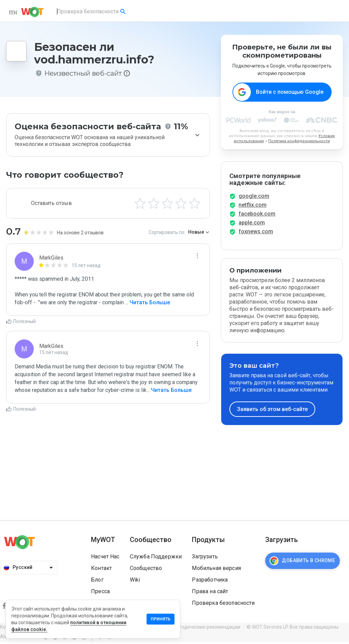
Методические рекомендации (206, 629)
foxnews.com (256, 233)
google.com (254, 198)
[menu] (13, 12)
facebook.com (257, 216)
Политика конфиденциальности (299, 141)
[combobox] (92, 12)
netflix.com (253, 207)
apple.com (252, 225)
